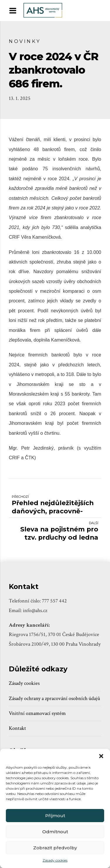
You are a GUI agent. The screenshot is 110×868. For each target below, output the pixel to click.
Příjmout (55, 816)
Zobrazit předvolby (55, 848)
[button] (101, 756)
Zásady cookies (55, 860)
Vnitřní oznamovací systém (37, 713)
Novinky (25, 41)
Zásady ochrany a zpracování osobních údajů (54, 698)
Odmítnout (55, 832)
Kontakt (17, 728)
